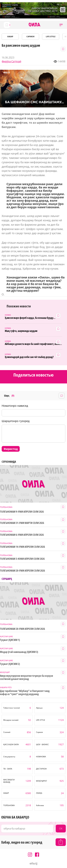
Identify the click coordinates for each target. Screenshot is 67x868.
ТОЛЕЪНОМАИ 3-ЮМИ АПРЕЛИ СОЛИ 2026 (22, 559)
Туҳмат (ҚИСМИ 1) (10, 640)
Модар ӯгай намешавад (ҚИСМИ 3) (19, 652)
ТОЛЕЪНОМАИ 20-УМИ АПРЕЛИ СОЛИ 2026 (22, 571)
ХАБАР (10, 37)
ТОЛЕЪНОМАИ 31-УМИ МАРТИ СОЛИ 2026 (22, 523)
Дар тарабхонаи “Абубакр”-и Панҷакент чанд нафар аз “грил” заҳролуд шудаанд (25, 692)
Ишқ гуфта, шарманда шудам (21, 331)
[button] (61, 25)
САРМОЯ (30, 37)
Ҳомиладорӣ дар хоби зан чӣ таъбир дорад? (29, 357)
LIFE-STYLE (51, 37)
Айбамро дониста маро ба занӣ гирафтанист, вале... (33, 344)
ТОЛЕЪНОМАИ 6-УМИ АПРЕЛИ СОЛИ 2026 (22, 535)
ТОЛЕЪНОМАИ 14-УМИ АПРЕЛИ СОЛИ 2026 (22, 547)
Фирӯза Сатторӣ (11, 61)
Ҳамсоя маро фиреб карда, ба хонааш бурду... (30, 318)
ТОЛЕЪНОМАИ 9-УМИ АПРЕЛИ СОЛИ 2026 (22, 512)
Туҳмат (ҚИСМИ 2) (10, 664)
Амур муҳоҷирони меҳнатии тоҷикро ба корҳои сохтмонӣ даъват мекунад (27, 677)
